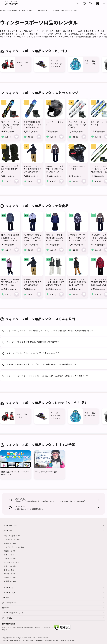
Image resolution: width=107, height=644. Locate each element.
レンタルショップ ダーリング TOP (13, 10)
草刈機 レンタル (10, 574)
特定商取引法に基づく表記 (55, 640)
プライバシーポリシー (10, 640)
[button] (97, 3)
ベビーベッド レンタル (12, 536)
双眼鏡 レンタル (10, 581)
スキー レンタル (10, 566)
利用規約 (39, 640)
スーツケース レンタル (12, 539)
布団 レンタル (9, 555)
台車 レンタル (9, 570)
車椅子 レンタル (10, 543)
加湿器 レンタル (10, 551)
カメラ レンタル (10, 558)
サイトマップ (71, 640)
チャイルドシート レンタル (14, 547)
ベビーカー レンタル (11, 562)
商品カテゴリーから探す (38, 10)
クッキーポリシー (27, 640)
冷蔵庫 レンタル (10, 577)
